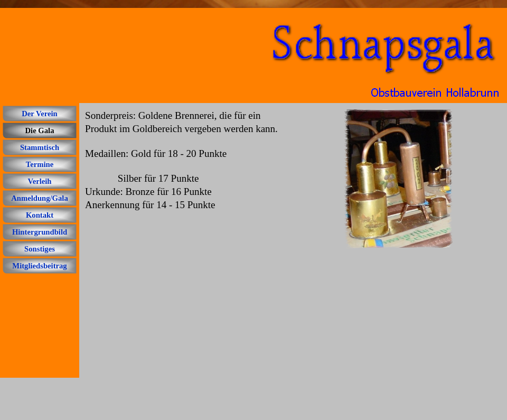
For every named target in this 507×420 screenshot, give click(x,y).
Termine (40, 164)
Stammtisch (40, 147)
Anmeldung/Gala (40, 198)
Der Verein (39, 114)
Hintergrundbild (40, 232)
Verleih (39, 181)
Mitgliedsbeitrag (39, 266)
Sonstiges (40, 249)
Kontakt (40, 215)
